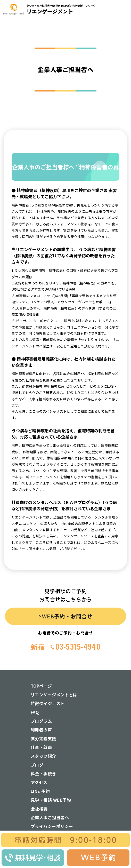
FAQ (35, 712)
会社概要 (39, 809)
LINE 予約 (40, 791)
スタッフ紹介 (43, 756)
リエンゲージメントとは (54, 695)
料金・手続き (43, 774)
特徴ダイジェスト (48, 703)
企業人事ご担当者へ (50, 817)
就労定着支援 (43, 738)
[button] (122, 55)
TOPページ (41, 686)
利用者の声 (41, 730)
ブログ (37, 765)
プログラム (41, 721)
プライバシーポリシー (52, 826)
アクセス (39, 782)
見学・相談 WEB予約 (51, 800)
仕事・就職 (41, 747)
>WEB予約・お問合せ (65, 616)
